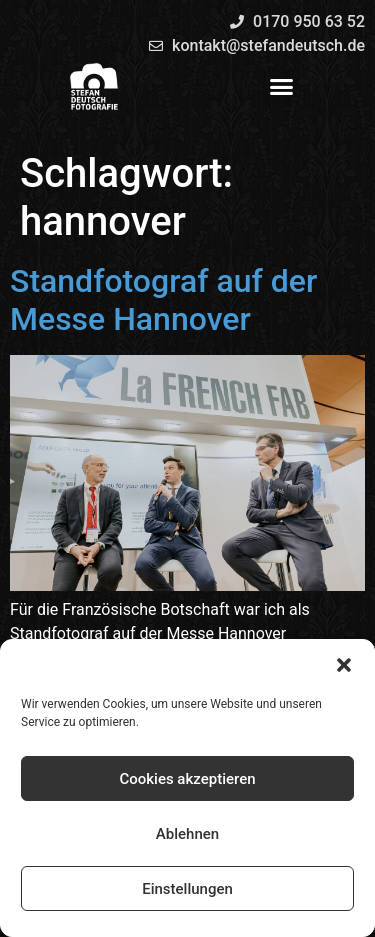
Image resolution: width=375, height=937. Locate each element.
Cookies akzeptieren (187, 779)
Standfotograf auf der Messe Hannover (163, 300)
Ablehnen (187, 834)
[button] (344, 665)
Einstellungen (187, 889)
